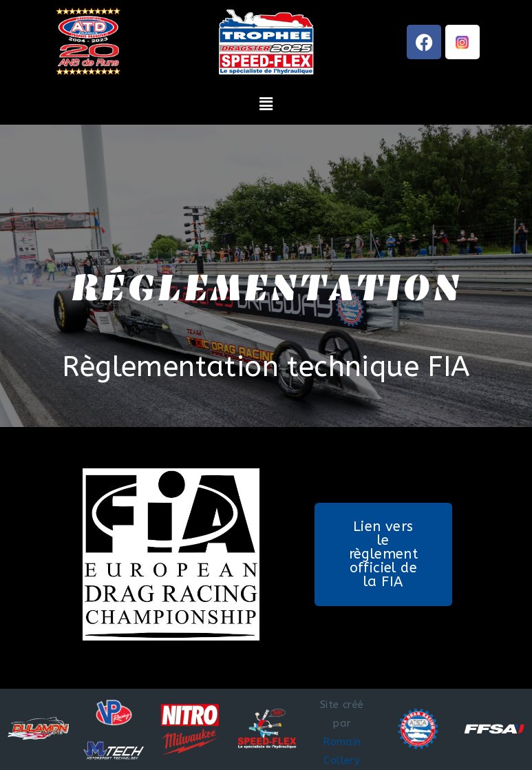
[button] (266, 104)
